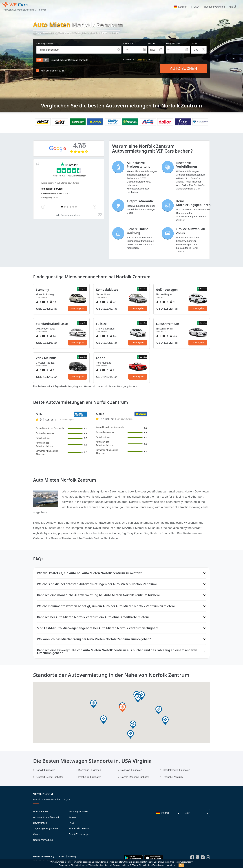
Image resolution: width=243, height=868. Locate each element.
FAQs (72, 823)
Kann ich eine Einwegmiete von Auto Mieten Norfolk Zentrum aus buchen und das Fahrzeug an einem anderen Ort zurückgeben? (117, 651)
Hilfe (233, 7)
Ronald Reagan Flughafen (135, 777)
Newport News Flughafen (50, 777)
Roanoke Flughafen (131, 770)
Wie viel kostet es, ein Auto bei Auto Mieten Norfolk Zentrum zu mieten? (89, 573)
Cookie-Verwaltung (43, 840)
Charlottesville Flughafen (177, 770)
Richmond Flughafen (90, 770)
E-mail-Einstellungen (79, 834)
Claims (37, 834)
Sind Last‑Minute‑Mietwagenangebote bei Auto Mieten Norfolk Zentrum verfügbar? (98, 628)
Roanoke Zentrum (173, 777)
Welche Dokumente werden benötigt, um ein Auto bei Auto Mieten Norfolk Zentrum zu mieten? (106, 606)
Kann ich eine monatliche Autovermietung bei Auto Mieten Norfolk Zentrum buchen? (99, 595)
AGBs (61, 856)
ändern (172, 865)
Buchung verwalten (215, 7)
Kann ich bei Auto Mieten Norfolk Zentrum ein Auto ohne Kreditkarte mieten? (93, 617)
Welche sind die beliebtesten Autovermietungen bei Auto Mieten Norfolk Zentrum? (97, 584)
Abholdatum (129, 43)
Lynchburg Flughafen (90, 777)
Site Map (72, 856)
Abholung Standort (45, 43)
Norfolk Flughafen (45, 770)
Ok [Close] (181, 865)
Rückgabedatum (173, 43)
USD (196, 7)
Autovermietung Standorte (47, 817)
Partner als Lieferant (79, 828)
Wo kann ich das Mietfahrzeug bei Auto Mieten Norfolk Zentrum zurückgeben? (94, 639)
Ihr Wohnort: (129, 60)
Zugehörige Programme (45, 828)
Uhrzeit (151, 43)
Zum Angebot (78, 308)
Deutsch (181, 7)
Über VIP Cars (41, 811)
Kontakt (73, 817)
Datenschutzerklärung (44, 856)
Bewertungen (40, 823)
